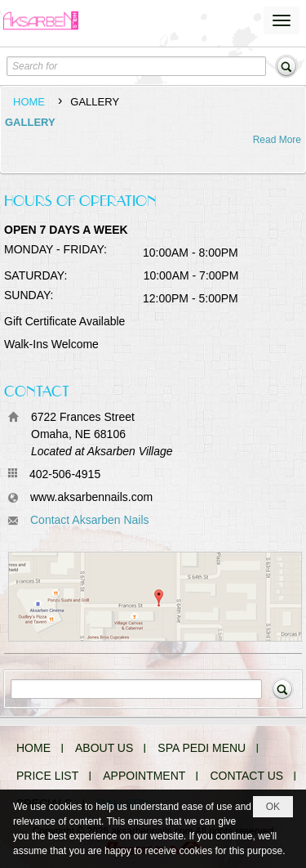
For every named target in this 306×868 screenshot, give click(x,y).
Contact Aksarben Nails (90, 520)
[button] (282, 20)
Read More (277, 140)
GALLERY (30, 122)
